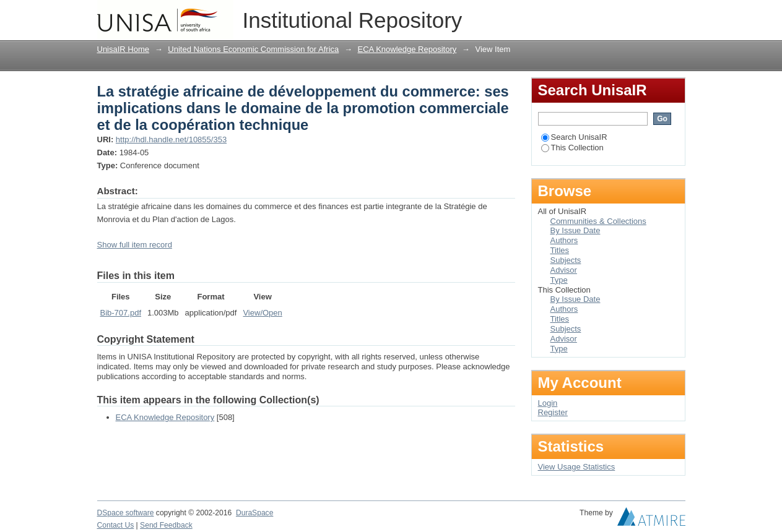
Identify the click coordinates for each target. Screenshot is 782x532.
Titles (560, 250)
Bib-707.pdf (121, 313)
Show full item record (135, 245)
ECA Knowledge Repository (407, 49)
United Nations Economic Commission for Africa (253, 49)
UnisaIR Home (124, 49)
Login (676, 15)
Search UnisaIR (574, 137)
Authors (564, 240)
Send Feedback (166, 525)
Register (553, 412)
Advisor (564, 270)
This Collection (572, 148)
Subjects (566, 260)
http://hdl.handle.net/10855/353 (171, 139)
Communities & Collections (598, 221)
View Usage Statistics (577, 467)
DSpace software (126, 513)
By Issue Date (576, 230)
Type (559, 280)
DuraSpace (254, 513)
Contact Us (116, 525)
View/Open (262, 313)
